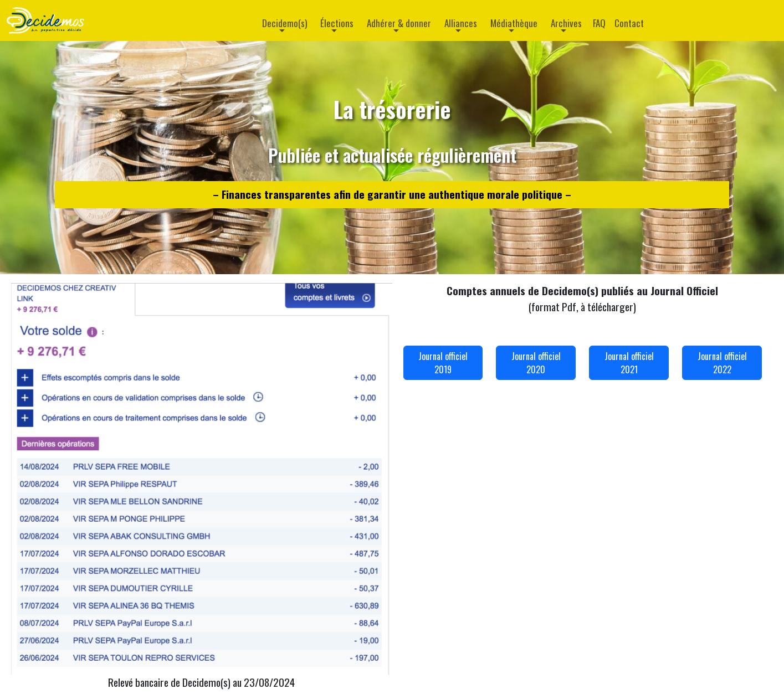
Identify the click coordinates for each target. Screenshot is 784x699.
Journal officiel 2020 (536, 363)
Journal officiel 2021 (629, 363)
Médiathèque (514, 23)
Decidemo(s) (285, 23)
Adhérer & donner (399, 23)
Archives (566, 23)
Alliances (461, 23)
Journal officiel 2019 (443, 363)
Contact (629, 23)
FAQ (599, 23)
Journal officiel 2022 (722, 363)
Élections (337, 23)
